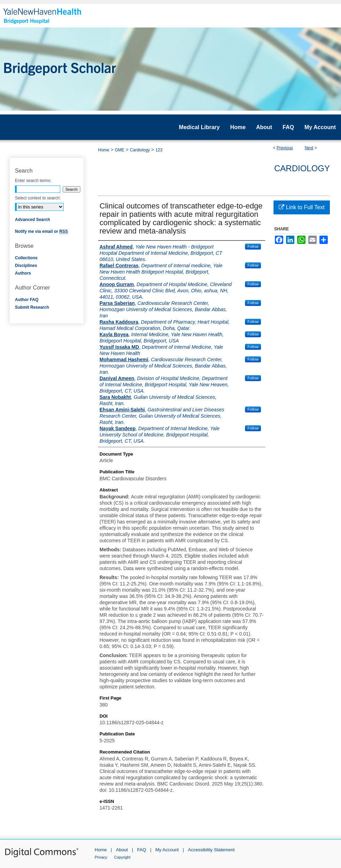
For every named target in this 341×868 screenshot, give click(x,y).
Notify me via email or (41, 231)
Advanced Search (33, 220)
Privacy (101, 857)
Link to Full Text (302, 207)
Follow (253, 246)
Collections (26, 258)
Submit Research (32, 307)
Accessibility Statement (211, 850)
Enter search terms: (33, 181)
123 (159, 150)
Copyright (122, 857)
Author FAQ (27, 300)
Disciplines (26, 266)
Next (309, 148)
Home (104, 150)
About (122, 850)
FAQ (142, 850)
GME (120, 150)
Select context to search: (38, 198)
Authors (23, 273)
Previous (285, 148)
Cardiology (140, 150)
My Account (167, 850)
